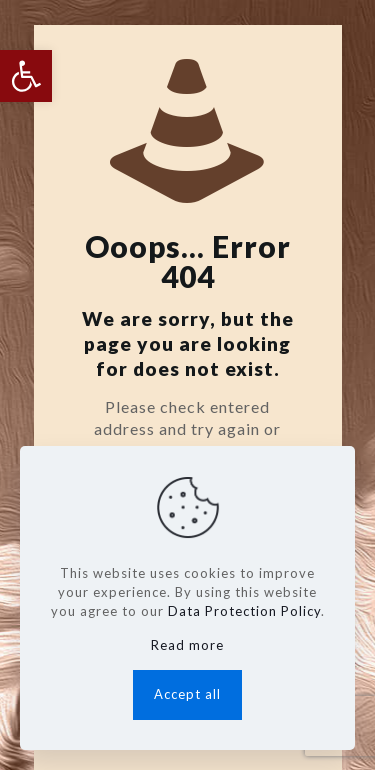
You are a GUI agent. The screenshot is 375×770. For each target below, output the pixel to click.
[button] (26, 76)
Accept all (187, 694)
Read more (187, 645)
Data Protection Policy (244, 611)
